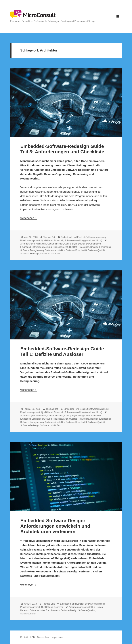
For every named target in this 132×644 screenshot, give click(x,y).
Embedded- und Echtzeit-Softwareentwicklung (83, 237)
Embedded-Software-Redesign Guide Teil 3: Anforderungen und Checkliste (62, 149)
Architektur (41, 244)
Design (81, 244)
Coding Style (71, 244)
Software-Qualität (96, 250)
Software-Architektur (55, 250)
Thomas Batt (49, 237)
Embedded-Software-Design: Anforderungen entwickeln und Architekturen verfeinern (55, 526)
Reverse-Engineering (101, 247)
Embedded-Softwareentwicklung (36, 247)
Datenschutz (43, 637)
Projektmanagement (30, 240)
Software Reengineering (32, 250)
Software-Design (69, 610)
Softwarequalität (48, 254)
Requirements (53, 610)
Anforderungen (27, 244)
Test (59, 254)
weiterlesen (29, 218)
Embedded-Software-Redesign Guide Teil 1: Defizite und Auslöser (62, 351)
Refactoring (84, 247)
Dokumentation (93, 244)
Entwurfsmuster (37, 610)
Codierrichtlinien (55, 244)
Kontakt (24, 637)
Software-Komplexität (76, 250)
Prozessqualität (60, 247)
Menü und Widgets (118, 20)
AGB (32, 637)
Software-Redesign (30, 254)
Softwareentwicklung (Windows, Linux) (83, 240)
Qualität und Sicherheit (52, 240)
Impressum (57, 637)
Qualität (73, 247)
